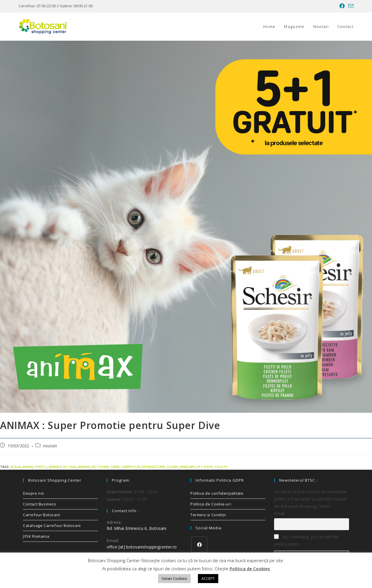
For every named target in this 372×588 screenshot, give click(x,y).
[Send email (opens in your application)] (350, 6)
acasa (16, 467)
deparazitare (153, 467)
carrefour (130, 467)
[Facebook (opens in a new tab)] (342, 6)
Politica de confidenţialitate (217, 493)
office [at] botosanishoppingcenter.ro (142, 547)
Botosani (100, 467)
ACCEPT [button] (208, 578)
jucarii (172, 467)
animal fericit (35, 467)
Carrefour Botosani (42, 515)
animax (84, 467)
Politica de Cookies (250, 569)
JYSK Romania (36, 536)
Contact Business (40, 504)
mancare (187, 467)
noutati (50, 446)
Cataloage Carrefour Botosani (52, 526)
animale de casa (62, 467)
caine (115, 467)
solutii (221, 467)
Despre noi (34, 493)
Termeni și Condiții (208, 515)
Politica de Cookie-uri (211, 504)
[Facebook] (199, 545)
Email (279, 513)
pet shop (205, 467)
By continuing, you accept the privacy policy (306, 540)
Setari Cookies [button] (174, 578)
